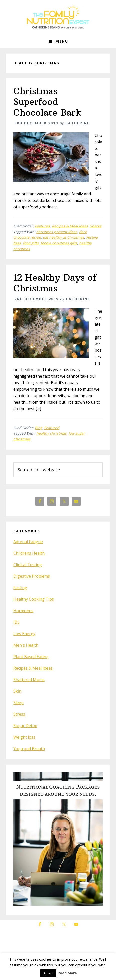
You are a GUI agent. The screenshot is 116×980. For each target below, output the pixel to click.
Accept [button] (48, 973)
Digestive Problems (32, 576)
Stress (19, 714)
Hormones (23, 611)
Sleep (18, 703)
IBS (16, 622)
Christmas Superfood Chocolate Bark (47, 102)
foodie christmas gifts (59, 243)
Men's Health (26, 645)
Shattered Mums (29, 680)
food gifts (31, 243)
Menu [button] (62, 41)
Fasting (20, 588)
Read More (67, 973)
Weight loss (24, 737)
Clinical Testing (28, 565)
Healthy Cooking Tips (34, 599)
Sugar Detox (25, 726)
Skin (17, 691)
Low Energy (24, 634)
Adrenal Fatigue (28, 542)
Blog (39, 428)
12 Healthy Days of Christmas (55, 283)
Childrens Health (29, 553)
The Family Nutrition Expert (58, 17)
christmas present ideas (57, 232)
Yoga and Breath (29, 749)
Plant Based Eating (31, 657)
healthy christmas (51, 433)
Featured (42, 226)
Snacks (96, 226)
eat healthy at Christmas (64, 237)
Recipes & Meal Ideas (70, 226)
